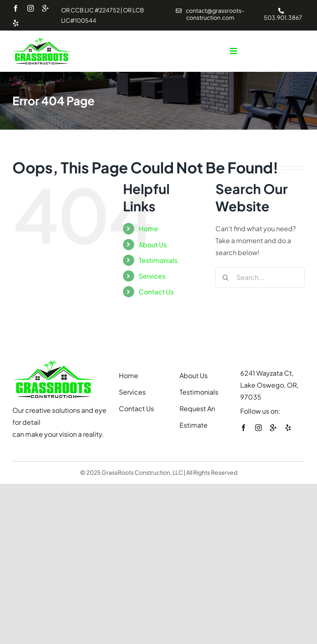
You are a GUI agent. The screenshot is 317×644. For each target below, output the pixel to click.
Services (152, 276)
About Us (153, 245)
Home (148, 228)
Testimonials (158, 260)
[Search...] (260, 277)
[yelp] (16, 23)
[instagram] (31, 8)
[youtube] (45, 9)
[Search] (226, 277)
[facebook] (16, 8)
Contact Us (156, 292)
